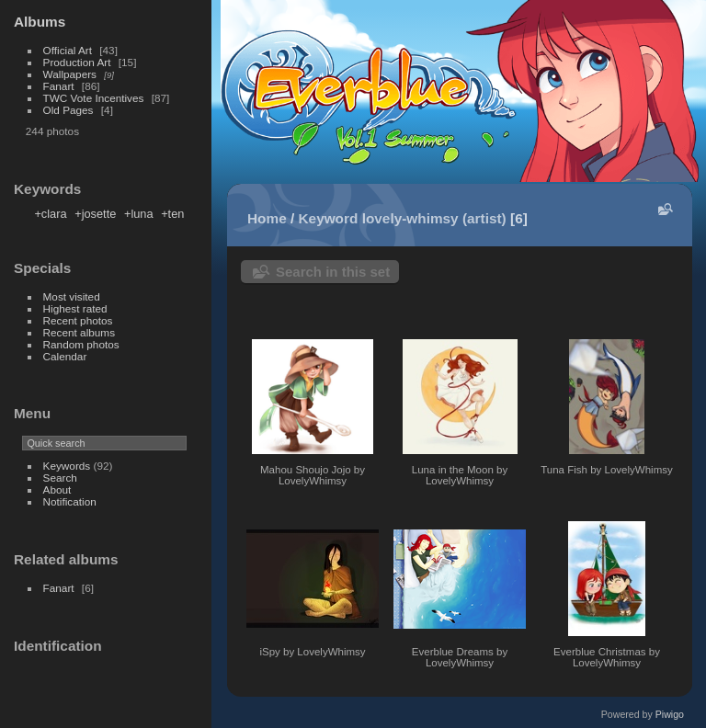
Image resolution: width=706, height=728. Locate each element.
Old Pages (68, 110)
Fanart (59, 86)
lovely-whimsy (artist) (434, 218)
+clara (50, 214)
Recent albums (79, 332)
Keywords (67, 466)
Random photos (81, 344)
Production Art (77, 62)
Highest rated (75, 308)
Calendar (65, 356)
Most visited (72, 296)
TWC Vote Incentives (94, 98)
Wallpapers (70, 74)
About (57, 489)
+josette (95, 214)
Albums (40, 22)
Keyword (329, 218)
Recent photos (78, 320)
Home (267, 218)
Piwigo (670, 714)
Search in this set (333, 272)
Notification (70, 501)
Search (60, 478)
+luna (139, 214)
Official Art (68, 50)
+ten (172, 214)
